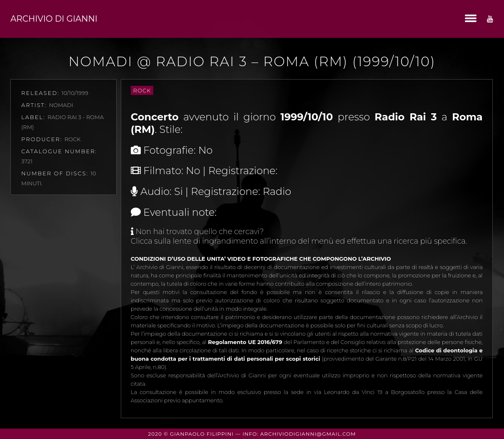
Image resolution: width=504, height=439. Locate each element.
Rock (142, 90)
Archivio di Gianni (54, 19)
